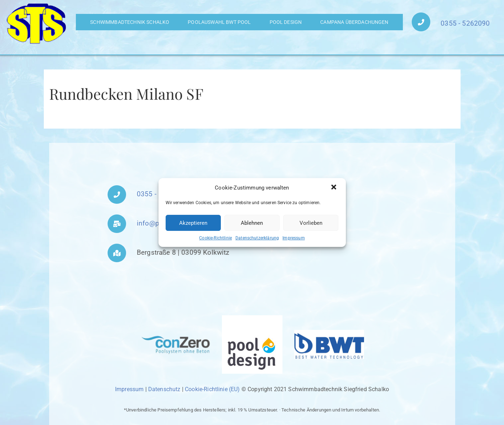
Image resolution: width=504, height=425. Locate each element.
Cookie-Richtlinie (215, 238)
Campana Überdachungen (354, 22)
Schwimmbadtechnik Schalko (130, 22)
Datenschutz (164, 389)
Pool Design (286, 22)
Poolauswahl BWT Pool (219, 22)
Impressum (293, 238)
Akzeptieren (193, 223)
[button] (334, 188)
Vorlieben (311, 223)
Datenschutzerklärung (257, 238)
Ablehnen (252, 223)
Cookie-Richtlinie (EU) (212, 389)
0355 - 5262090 (465, 24)
